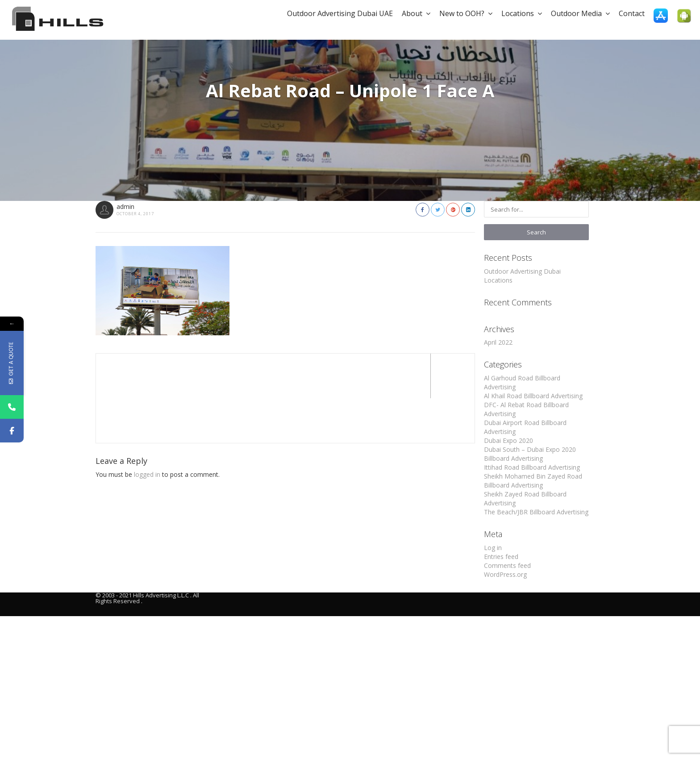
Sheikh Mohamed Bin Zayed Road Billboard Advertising (533, 481)
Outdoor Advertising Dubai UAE (340, 13)
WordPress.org (505, 574)
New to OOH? (466, 13)
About (416, 13)
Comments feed (507, 565)
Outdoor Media (580, 13)
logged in (147, 430)
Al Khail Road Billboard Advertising (533, 396)
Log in (493, 548)
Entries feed (501, 557)
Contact (632, 13)
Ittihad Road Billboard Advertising (532, 467)
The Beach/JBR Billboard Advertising (536, 512)
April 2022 (498, 342)
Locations (522, 13)
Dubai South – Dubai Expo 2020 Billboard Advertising (530, 454)
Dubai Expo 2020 (508, 440)
